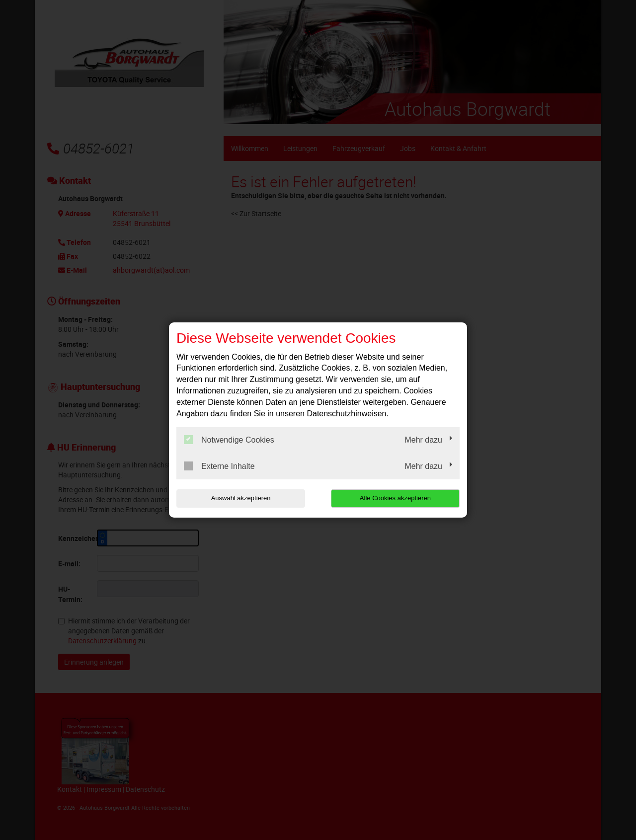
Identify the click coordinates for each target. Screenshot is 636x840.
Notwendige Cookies (229, 440)
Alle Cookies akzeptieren (396, 498)
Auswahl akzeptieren (240, 498)
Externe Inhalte (219, 466)
